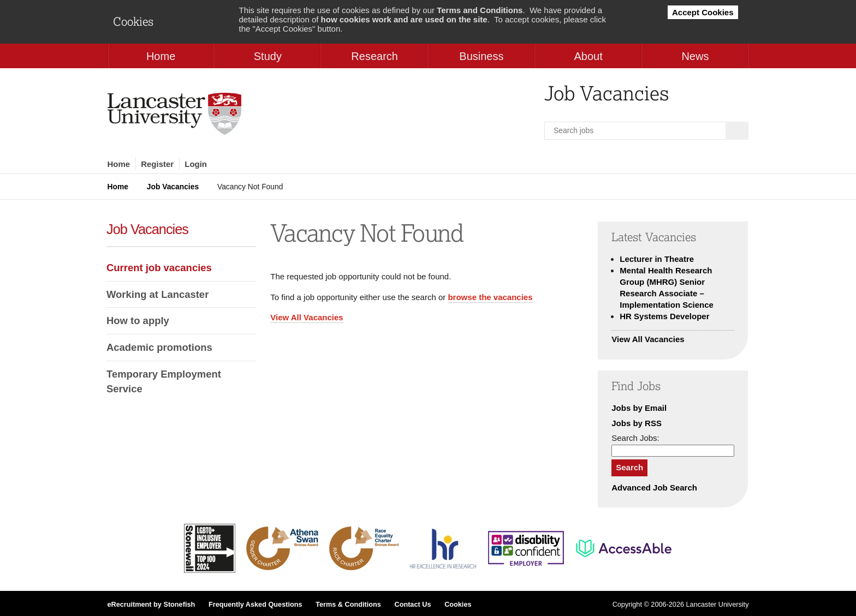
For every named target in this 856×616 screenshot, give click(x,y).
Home (119, 164)
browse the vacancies (490, 297)
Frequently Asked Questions (255, 605)
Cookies (458, 605)
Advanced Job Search (654, 488)
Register (157, 164)
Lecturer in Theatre (657, 259)
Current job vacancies (159, 268)
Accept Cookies (703, 12)
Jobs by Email (639, 408)
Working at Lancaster (157, 294)
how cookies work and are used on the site (404, 19)
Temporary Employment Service (164, 382)
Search (629, 467)
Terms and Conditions (480, 10)
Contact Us (412, 605)
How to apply (138, 321)
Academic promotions (159, 347)
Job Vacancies (173, 187)
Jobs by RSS (637, 423)
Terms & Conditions (348, 605)
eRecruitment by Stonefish (151, 605)
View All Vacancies (307, 317)
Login (196, 164)
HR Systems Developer (664, 316)
